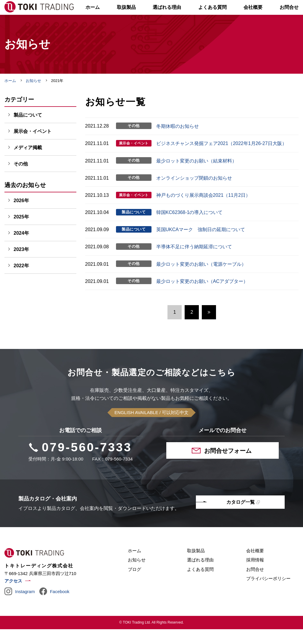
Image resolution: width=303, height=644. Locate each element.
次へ (209, 327)
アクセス (13, 596)
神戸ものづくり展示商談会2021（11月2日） (203, 210)
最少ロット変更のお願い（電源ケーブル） (201, 279)
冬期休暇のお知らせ (178, 141)
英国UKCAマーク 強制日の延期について (201, 244)
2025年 (21, 232)
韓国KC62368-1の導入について (190, 227)
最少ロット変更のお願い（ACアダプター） (202, 296)
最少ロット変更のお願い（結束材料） (196, 176)
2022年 (21, 280)
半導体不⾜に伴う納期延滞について (194, 261)
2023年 (21, 264)
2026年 (21, 215)
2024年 (21, 248)
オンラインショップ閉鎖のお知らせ (194, 193)
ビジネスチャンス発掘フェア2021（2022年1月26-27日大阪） (221, 158)
